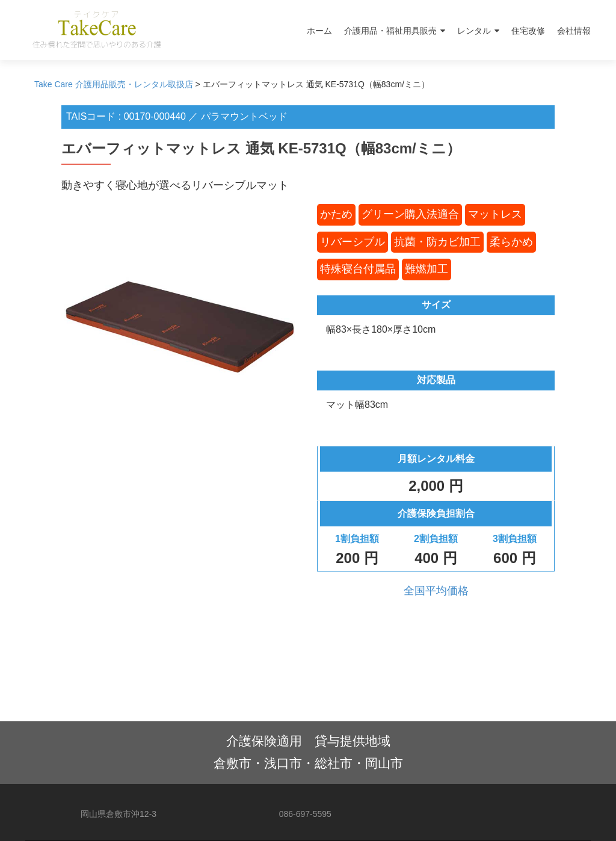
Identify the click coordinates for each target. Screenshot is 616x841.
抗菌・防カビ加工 (437, 242)
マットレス (495, 214)
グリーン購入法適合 (410, 214)
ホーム (319, 31)
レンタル (474, 31)
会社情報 (574, 31)
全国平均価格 (436, 591)
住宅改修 (528, 31)
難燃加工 (427, 269)
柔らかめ (511, 242)
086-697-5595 (305, 814)
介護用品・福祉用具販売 (390, 31)
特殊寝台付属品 (358, 269)
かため (336, 214)
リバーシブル (353, 242)
